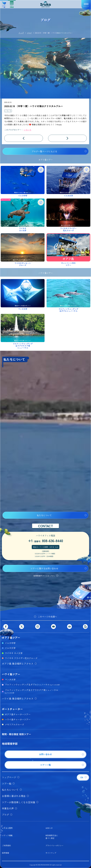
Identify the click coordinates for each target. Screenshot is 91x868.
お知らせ (49, 828)
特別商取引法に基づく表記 (52, 837)
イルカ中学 (10, 643)
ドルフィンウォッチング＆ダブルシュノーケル (32, 684)
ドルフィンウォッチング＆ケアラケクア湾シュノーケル (32, 691)
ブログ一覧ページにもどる (44, 151)
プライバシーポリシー (54, 845)
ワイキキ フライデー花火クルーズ (21, 658)
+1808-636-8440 (46, 541)
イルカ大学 (10, 648)
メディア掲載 (7, 835)
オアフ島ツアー (11, 637)
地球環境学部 (10, 744)
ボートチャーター (12, 709)
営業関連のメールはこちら (44, 576)
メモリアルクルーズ (14, 724)
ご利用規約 (6, 845)
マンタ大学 (10, 679)
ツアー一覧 (4, 4)
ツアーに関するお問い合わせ (44, 568)
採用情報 (5, 853)
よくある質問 (7, 828)
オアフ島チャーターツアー (18, 714)
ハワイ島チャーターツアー (18, 719)
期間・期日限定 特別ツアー (16, 734)
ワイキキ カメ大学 (14, 653)
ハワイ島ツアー (11, 674)
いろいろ (8, 111)
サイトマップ (51, 853)
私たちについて (44, 515)
